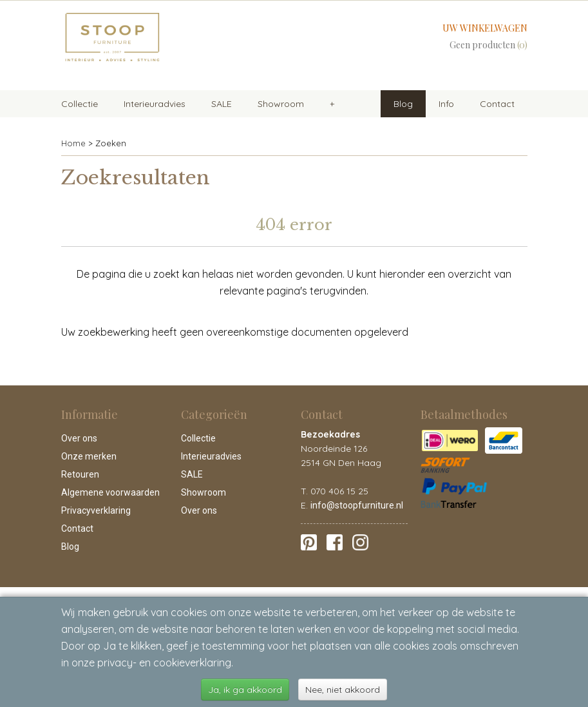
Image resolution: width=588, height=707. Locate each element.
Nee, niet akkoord (343, 690)
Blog (403, 104)
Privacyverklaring (96, 510)
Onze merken (89, 456)
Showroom (281, 104)
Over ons (79, 438)
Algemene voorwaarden (110, 492)
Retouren (80, 474)
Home (73, 143)
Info (446, 104)
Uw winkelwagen (485, 28)
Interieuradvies (155, 104)
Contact (497, 104)
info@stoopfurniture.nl (357, 505)
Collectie (80, 104)
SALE (222, 104)
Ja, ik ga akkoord (245, 690)
